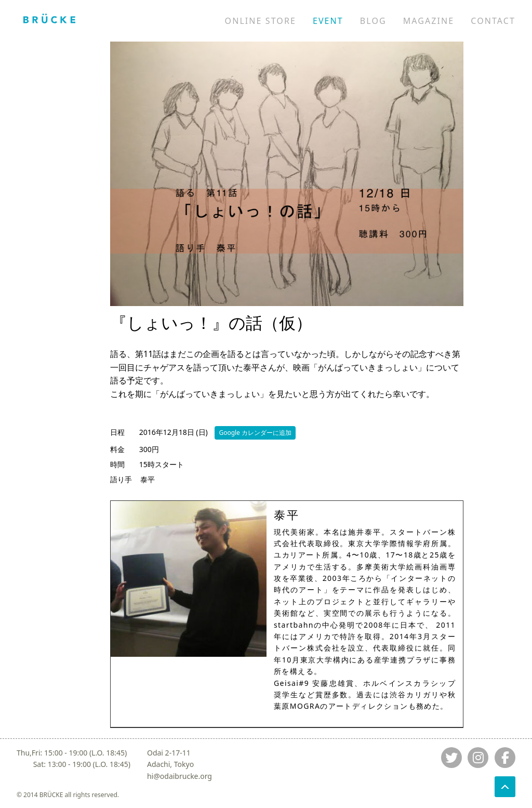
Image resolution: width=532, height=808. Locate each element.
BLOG (373, 21)
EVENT (328, 21)
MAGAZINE (429, 21)
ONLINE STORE (261, 21)
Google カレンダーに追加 (255, 433)
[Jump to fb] (505, 758)
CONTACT (493, 21)
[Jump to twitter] (451, 758)
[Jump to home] (49, 18)
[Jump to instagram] (478, 758)
